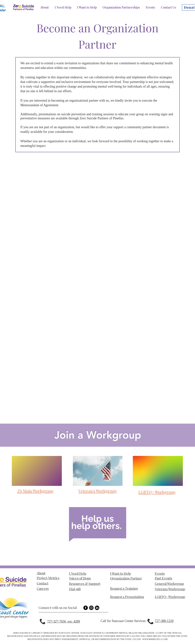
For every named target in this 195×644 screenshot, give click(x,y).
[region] (98, 525)
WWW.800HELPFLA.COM (155, 639)
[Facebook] (86, 608)
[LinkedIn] (97, 608)
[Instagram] (91, 608)
